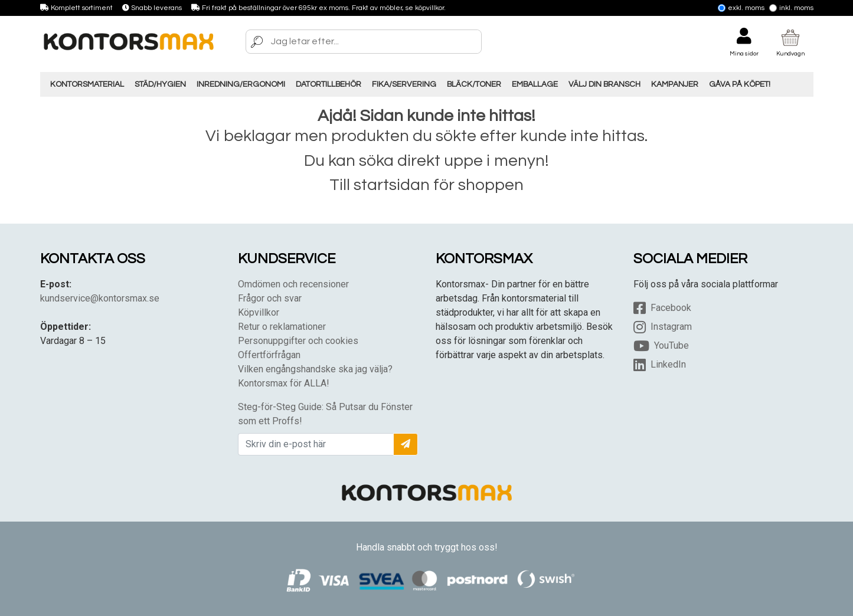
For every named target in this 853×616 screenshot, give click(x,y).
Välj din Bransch (604, 84)
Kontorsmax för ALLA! (284, 383)
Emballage (535, 84)
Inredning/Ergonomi (241, 84)
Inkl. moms (791, 8)
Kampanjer (675, 84)
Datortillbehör (329, 84)
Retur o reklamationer (282, 327)
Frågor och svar (270, 298)
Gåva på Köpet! (740, 84)
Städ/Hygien (160, 84)
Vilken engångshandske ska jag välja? (315, 369)
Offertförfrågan (269, 355)
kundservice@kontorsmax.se (100, 298)
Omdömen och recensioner (293, 284)
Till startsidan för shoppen (427, 185)
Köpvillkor (259, 312)
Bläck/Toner (474, 84)
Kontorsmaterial (87, 84)
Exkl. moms (741, 8)
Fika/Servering (404, 84)
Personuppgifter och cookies (298, 341)
